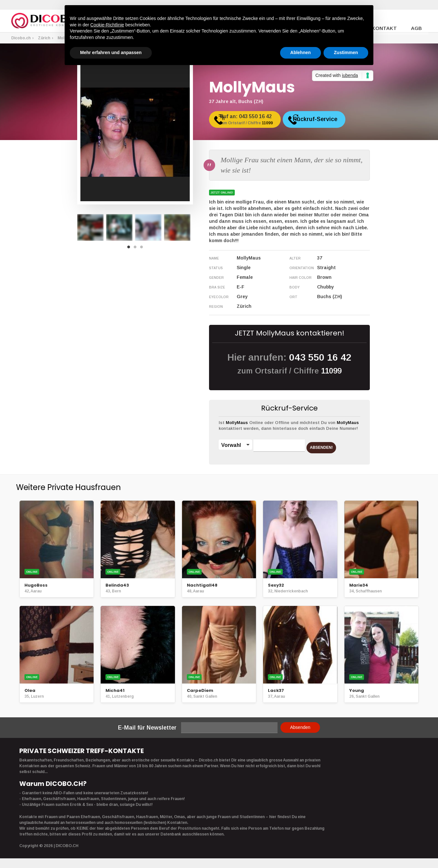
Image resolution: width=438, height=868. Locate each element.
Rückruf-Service (336, 122)
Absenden (300, 727)
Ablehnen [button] (301, 52)
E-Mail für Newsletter (147, 728)
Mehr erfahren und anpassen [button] (111, 52)
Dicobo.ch (21, 38)
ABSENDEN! (331, 445)
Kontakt (389, 21)
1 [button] (130, 249)
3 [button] (143, 249)
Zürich (44, 38)
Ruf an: (255, 123)
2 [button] (137, 249)
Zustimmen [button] (346, 52)
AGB (418, 21)
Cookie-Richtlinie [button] (107, 25)
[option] (90, 227)
